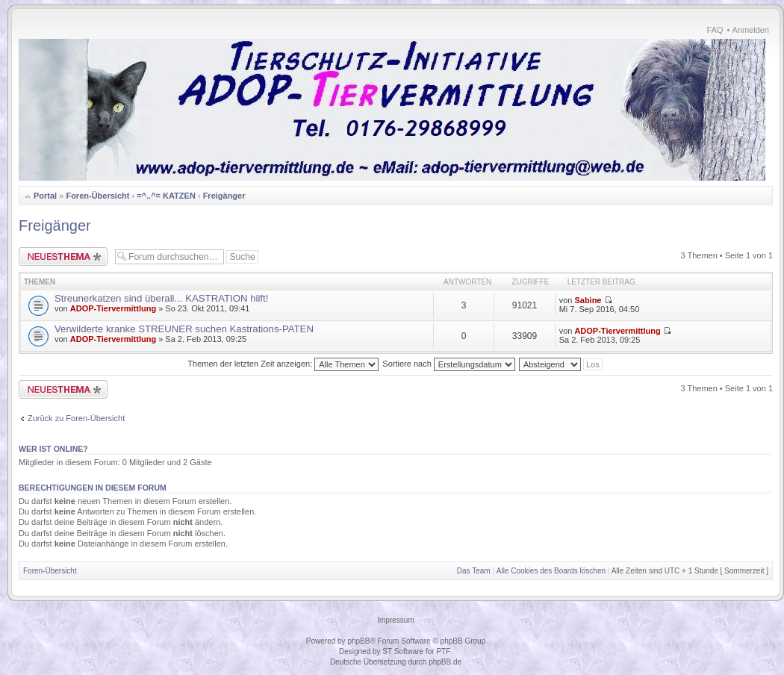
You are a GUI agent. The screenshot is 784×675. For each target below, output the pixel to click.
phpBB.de (445, 662)
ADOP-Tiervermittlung (113, 308)
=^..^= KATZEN (166, 196)
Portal (45, 196)
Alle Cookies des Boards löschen (551, 571)
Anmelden (750, 30)
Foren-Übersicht (97, 196)
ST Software (403, 651)
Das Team (474, 571)
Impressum (395, 620)
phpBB (358, 641)
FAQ (715, 30)
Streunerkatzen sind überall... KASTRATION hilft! (161, 298)
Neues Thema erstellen (63, 256)
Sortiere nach (448, 364)
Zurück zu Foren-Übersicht (76, 418)
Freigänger (224, 196)
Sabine (588, 300)
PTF (443, 651)
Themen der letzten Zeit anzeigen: (283, 364)
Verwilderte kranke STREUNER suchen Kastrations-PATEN (184, 329)
